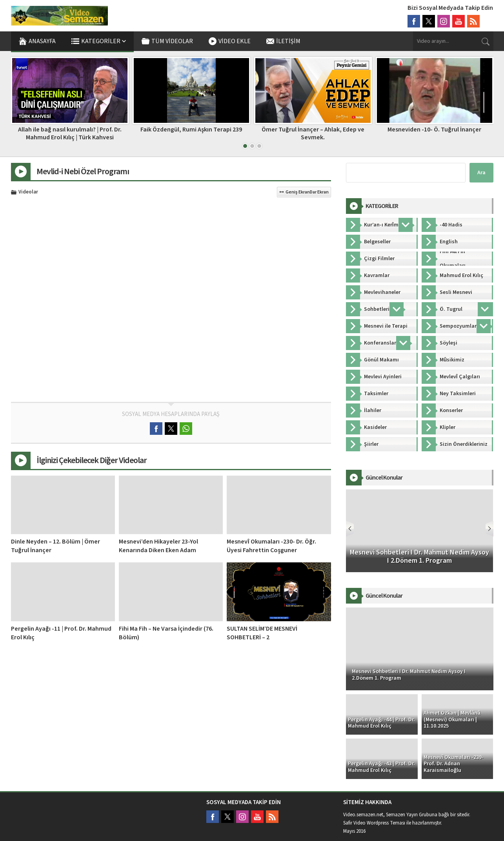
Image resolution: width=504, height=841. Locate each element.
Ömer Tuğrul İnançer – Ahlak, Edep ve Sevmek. (313, 133)
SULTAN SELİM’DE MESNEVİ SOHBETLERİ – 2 (262, 633)
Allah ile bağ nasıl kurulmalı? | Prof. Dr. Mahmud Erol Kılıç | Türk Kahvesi (70, 133)
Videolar (28, 192)
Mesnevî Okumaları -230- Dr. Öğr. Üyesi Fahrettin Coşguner (271, 546)
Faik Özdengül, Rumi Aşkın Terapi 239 (191, 130)
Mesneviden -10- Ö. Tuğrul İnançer (434, 130)
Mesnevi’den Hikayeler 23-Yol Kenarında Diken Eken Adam (158, 546)
